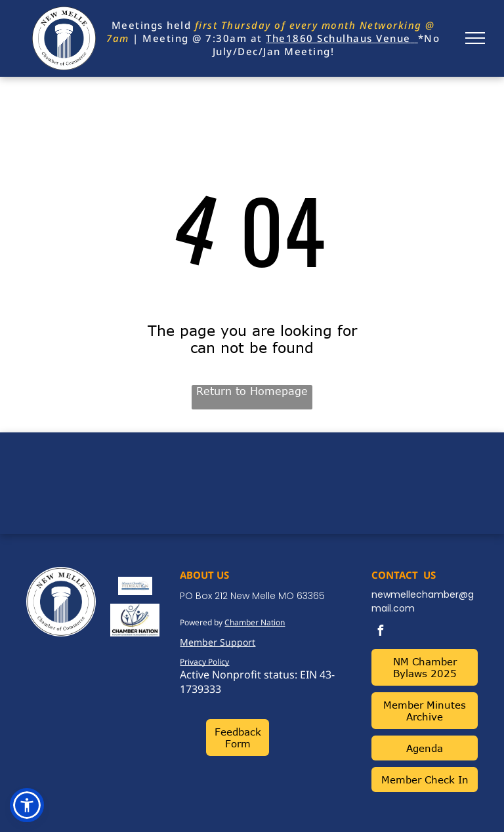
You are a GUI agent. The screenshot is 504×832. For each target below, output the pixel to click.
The (276, 38)
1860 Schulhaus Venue (348, 38)
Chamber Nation (255, 622)
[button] (27, 805)
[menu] (475, 38)
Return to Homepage (252, 391)
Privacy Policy (204, 662)
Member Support (218, 642)
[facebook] (380, 632)
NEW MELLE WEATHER (252, 482)
